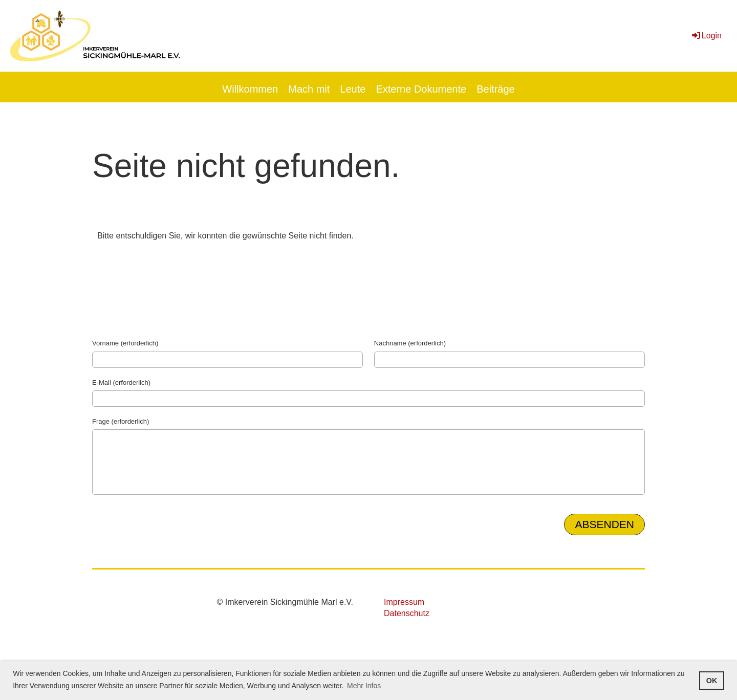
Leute (353, 89)
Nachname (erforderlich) (410, 343)
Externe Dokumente (421, 89)
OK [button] (712, 681)
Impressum (404, 602)
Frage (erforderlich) (121, 421)
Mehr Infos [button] (364, 686)
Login (706, 36)
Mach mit (309, 89)
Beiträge (496, 89)
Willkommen (250, 89)
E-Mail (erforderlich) (121, 382)
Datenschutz (407, 613)
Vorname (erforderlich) (125, 343)
